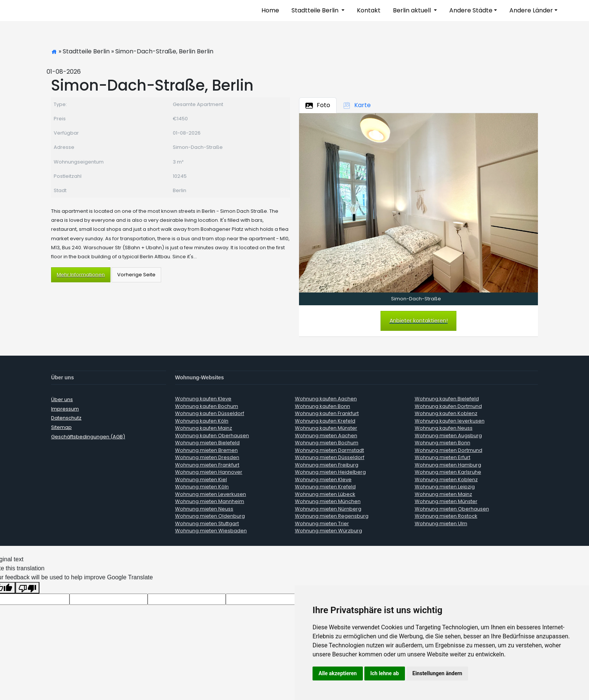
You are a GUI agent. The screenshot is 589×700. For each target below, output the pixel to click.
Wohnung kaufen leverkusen (450, 421)
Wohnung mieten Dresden (207, 457)
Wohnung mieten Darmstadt (329, 450)
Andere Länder (531, 10)
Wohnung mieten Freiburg (327, 465)
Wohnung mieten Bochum (327, 443)
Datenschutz (66, 418)
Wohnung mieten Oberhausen (452, 509)
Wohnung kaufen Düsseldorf (210, 413)
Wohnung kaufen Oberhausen (212, 436)
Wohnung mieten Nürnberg (328, 509)
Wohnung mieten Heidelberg (330, 472)
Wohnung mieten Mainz (443, 494)
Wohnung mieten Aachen (326, 436)
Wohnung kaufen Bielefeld (447, 399)
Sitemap (61, 427)
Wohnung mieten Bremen (206, 450)
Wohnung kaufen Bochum (207, 406)
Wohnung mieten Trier (322, 523)
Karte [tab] (357, 105)
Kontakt (369, 10)
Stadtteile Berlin (316, 10)
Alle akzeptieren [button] (338, 673)
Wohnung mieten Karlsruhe (448, 472)
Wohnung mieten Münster (446, 501)
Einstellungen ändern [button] (437, 673)
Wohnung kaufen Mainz (204, 428)
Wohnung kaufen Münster (326, 428)
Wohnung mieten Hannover (209, 472)
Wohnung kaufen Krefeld (325, 421)
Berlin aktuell (413, 10)
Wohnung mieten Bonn (443, 443)
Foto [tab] (318, 105)
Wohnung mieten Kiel (201, 480)
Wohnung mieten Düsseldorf (330, 457)
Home (270, 10)
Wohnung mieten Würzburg (328, 531)
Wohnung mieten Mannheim (210, 501)
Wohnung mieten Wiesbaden (211, 531)
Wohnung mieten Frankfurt (207, 465)
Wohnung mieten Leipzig (445, 487)
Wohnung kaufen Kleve (203, 399)
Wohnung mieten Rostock (446, 516)
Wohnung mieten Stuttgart (207, 523)
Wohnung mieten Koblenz (446, 480)
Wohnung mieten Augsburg (448, 436)
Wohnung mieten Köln (202, 487)
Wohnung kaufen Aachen (326, 399)
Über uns (62, 399)
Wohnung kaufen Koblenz (446, 413)
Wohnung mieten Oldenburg (210, 516)
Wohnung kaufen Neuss (444, 428)
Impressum (65, 409)
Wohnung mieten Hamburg (448, 465)
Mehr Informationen (81, 275)
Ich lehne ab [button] (385, 673)
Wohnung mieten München (328, 501)
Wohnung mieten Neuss (204, 509)
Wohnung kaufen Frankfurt (327, 413)
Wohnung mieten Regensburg (332, 516)
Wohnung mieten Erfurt (443, 457)
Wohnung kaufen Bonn (322, 406)
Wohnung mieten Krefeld (325, 487)
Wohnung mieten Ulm (441, 523)
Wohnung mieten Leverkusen (211, 494)
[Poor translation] (27, 588)
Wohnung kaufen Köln (202, 421)
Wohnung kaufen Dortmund (448, 406)
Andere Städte (471, 10)
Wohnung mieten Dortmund (449, 450)
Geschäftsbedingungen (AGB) (88, 437)
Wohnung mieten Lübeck (325, 494)
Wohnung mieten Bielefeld (207, 443)
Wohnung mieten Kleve (323, 480)
